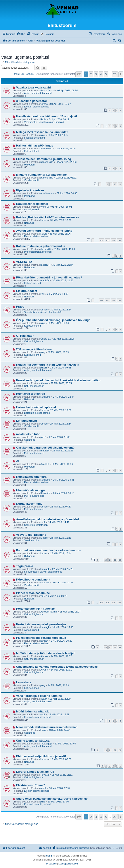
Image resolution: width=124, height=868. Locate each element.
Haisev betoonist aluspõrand (36, 407)
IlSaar (44, 699)
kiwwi (43, 730)
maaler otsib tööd (28, 434)
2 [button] (91, 74)
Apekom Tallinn (49, 612)
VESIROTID (24, 262)
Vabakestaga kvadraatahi (33, 87)
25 (106, 560)
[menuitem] (21, 34)
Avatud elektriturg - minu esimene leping (44, 231)
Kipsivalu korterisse (30, 190)
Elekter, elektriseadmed (37, 107)
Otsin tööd (30, 440)
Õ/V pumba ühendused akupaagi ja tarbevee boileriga (53, 320)
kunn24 (44, 641)
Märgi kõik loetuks (24, 74)
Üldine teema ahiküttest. (33, 741)
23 (120, 750)
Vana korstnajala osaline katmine (39, 696)
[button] (79, 74)
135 (119, 240)
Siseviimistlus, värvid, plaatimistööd (43, 312)
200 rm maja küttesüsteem (34, 349)
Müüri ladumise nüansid (33, 711)
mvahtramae (47, 193)
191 (113, 300)
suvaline (45, 582)
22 (115, 750)
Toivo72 (45, 775)
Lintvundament (27, 421)
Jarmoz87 (46, 249)
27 (115, 560)
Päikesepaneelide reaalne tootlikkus (41, 638)
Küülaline (45, 397)
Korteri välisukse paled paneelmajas (41, 624)
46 (106, 647)
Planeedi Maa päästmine (33, 593)
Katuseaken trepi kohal (32, 204)
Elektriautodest (27, 291)
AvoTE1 (45, 464)
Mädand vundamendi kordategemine (41, 175)
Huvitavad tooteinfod (31, 394)
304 (102, 602)
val (42, 596)
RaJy (43, 119)
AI (18, 461)
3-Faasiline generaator (32, 101)
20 (106, 750)
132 (102, 240)
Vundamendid (31, 180)
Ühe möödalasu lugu (31, 490)
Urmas (44, 104)
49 (120, 647)
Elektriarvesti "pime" (31, 785)
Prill (42, 294)
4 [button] (101, 74)
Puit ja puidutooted (34, 453)
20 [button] (115, 74)
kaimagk (45, 569)
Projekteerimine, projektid (38, 252)
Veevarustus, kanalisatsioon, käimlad (44, 122)
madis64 (45, 265)
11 (120, 184)
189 (102, 300)
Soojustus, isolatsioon (36, 525)
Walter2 (45, 207)
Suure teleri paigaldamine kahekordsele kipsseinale (52, 799)
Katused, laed (31, 151)
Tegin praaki (25, 566)
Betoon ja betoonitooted (37, 413)
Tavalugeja (46, 744)
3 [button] (96, 74)
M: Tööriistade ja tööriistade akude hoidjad (46, 653)
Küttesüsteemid (32, 283)
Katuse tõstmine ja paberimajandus (41, 246)
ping (43, 135)
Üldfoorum (30, 165)
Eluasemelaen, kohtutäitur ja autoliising (44, 159)
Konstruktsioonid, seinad (37, 717)
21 (110, 750)
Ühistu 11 (46, 339)
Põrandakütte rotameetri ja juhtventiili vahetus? (49, 277)
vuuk (43, 522)
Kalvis (44, 234)
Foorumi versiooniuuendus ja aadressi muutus (49, 550)
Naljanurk (29, 223)
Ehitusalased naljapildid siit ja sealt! (41, 756)
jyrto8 (43, 437)
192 (119, 300)
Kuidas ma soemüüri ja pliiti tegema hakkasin (48, 365)
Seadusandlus (32, 540)
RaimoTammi (48, 90)
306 (113, 602)
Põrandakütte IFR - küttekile (35, 609)
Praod (20, 307)
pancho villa (47, 162)
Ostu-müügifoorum (34, 341)
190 (108, 300)
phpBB (49, 856)
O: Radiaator (25, 336)
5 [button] (106, 74)
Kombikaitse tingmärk (31, 477)
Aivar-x (44, 383)
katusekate (24, 682)
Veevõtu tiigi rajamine (31, 535)
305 (108, 602)
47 (110, 647)
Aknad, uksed (31, 209)
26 (110, 560)
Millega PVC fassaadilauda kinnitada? (42, 132)
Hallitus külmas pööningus (35, 146)
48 (115, 647)
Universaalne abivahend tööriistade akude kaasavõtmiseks (57, 667)
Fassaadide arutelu (34, 138)
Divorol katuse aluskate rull (35, 772)
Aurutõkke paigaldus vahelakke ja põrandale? (48, 519)
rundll (43, 788)
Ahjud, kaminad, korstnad (38, 93)
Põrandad (29, 196)
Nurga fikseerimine (29, 504)
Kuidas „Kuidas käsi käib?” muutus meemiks (48, 217)
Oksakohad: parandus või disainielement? (45, 448)
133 (108, 240)
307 (119, 602)
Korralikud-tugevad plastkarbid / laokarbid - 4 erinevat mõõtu (58, 380)
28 (120, 560)
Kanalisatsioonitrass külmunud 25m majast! (47, 116)
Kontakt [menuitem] (45, 848)
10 (115, 184)
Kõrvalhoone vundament (33, 580)
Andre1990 (46, 148)
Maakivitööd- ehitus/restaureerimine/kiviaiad (47, 727)
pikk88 (44, 368)
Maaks (44, 538)
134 (113, 240)
